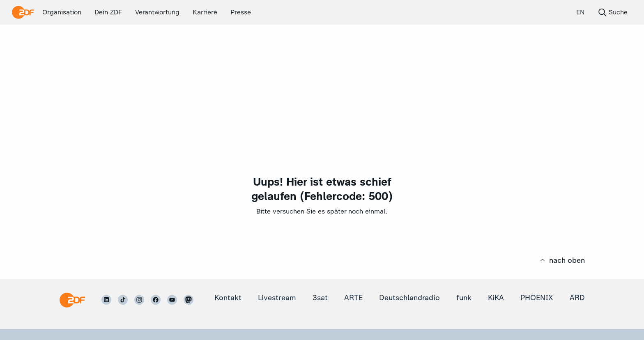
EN (580, 12)
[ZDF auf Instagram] (139, 300)
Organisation (62, 12)
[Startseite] (72, 300)
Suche (613, 12)
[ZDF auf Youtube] (172, 300)
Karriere (205, 12)
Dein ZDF (108, 12)
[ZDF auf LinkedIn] (106, 300)
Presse (241, 12)
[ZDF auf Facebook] (156, 300)
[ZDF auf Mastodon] (189, 300)
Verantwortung (157, 12)
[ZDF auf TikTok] (123, 300)
